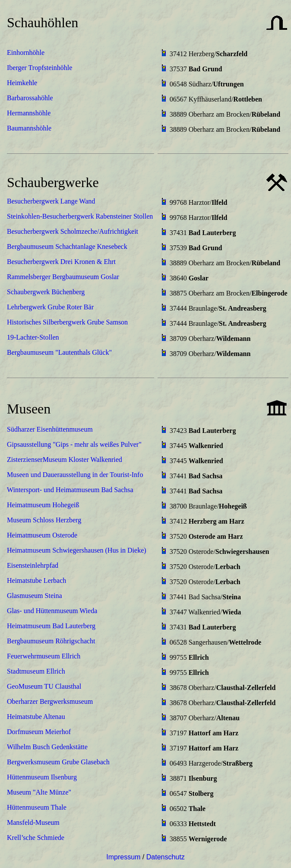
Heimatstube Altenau (36, 717)
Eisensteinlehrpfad (33, 565)
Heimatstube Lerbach (36, 580)
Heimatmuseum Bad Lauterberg (51, 626)
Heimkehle (22, 83)
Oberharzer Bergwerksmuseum (50, 701)
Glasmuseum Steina (35, 596)
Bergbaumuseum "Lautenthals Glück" (59, 352)
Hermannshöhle (29, 113)
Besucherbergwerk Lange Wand (51, 201)
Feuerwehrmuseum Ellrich (44, 656)
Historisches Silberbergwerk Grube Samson (67, 322)
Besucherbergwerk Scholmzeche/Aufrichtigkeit (73, 231)
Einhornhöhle (26, 52)
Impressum (123, 857)
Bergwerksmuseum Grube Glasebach (58, 762)
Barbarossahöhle (30, 98)
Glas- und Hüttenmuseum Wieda (52, 611)
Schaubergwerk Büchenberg (46, 292)
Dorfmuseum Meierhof (39, 732)
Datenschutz (166, 857)
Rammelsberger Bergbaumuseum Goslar (63, 277)
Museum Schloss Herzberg (44, 520)
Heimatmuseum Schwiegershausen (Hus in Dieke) (77, 550)
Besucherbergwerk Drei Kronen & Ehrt (61, 262)
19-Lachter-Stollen (33, 337)
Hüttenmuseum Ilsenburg (42, 777)
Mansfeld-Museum (33, 822)
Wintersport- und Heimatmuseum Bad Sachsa (70, 490)
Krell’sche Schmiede (36, 838)
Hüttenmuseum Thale (37, 807)
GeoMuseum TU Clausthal (44, 686)
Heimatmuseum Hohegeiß (43, 505)
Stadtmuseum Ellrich (36, 671)
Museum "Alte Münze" (39, 792)
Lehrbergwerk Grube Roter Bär (50, 307)
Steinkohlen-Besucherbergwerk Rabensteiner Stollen (80, 216)
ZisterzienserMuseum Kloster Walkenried (65, 459)
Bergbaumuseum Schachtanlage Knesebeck (67, 246)
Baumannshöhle (29, 128)
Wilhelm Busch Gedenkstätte (47, 747)
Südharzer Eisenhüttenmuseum (50, 429)
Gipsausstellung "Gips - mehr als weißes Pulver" (74, 444)
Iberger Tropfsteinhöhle (40, 68)
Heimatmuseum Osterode (42, 535)
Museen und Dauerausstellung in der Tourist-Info (75, 475)
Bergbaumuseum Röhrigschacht (51, 641)
